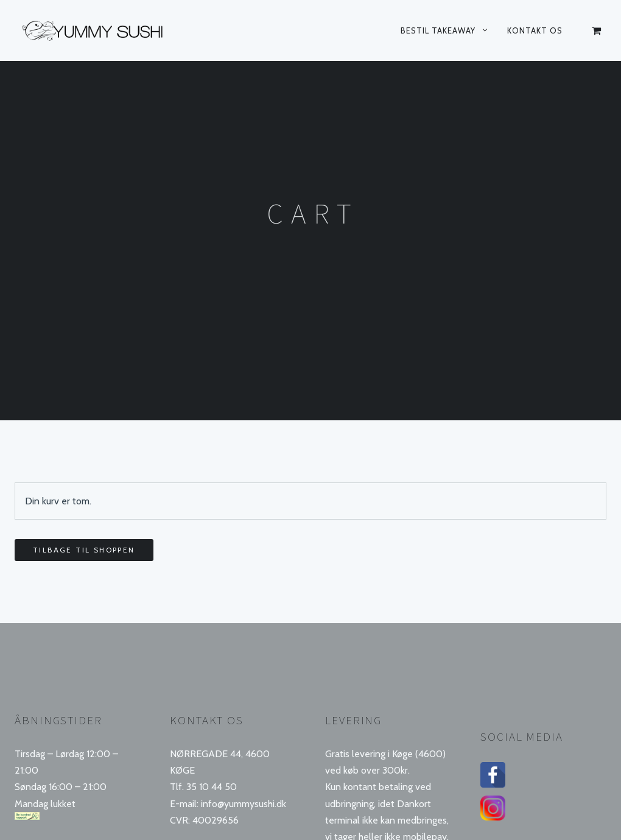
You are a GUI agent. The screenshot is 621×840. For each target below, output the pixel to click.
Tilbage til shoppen (84, 550)
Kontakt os (535, 30)
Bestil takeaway (438, 30)
